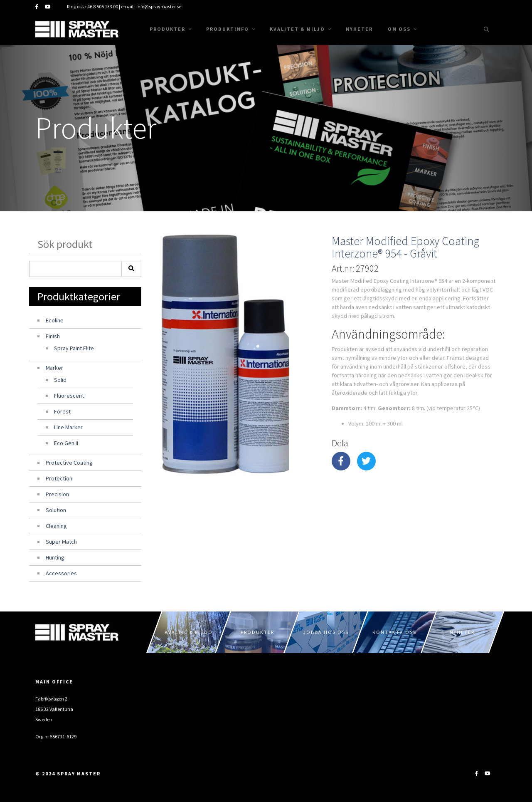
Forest (62, 411)
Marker (54, 368)
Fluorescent (69, 396)
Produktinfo (230, 29)
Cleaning (56, 526)
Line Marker (68, 427)
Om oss (402, 29)
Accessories (61, 573)
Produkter (170, 29)
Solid (60, 380)
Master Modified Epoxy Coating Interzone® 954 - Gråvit (405, 247)
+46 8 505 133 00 (101, 6)
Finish (53, 336)
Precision (57, 494)
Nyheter (359, 29)
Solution (56, 510)
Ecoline (55, 320)
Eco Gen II (66, 443)
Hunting (55, 557)
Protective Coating (69, 463)
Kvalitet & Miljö (300, 29)
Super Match (61, 542)
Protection (59, 478)
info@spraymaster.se (159, 6)
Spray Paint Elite (74, 348)
